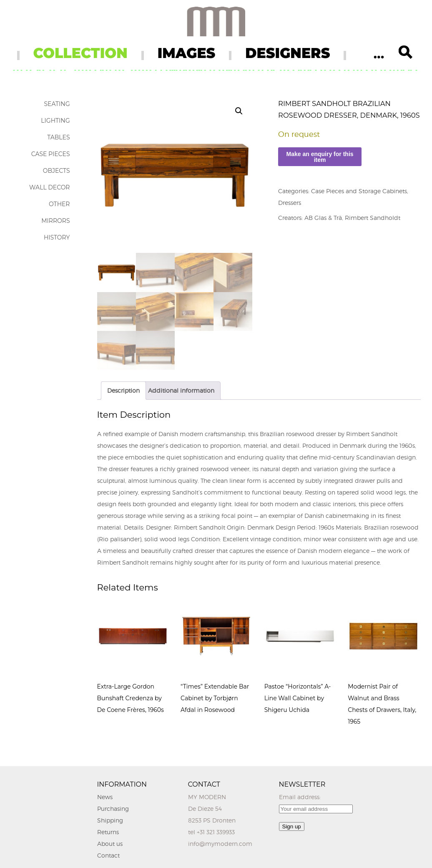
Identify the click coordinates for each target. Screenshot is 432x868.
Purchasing (113, 809)
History (57, 237)
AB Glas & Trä (323, 218)
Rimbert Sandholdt (373, 218)
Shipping (110, 820)
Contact (108, 855)
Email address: (300, 797)
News (105, 797)
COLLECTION (80, 53)
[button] (239, 111)
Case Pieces (51, 154)
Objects (57, 171)
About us (110, 844)
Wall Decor (49, 187)
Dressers (290, 203)
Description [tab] (123, 390)
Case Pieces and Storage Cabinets (359, 191)
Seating (57, 104)
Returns (108, 832)
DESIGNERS (288, 53)
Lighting (55, 121)
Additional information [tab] (181, 390)
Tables (58, 137)
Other (59, 204)
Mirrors (55, 221)
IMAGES (187, 53)
